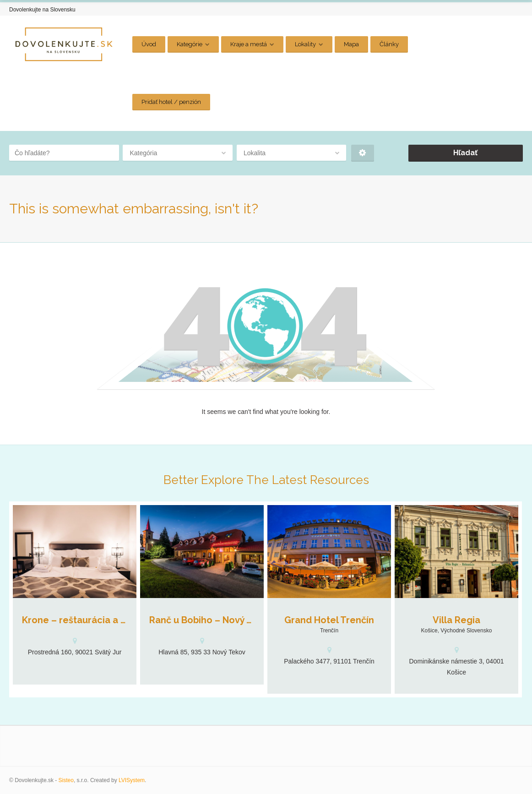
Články (389, 44)
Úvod (149, 44)
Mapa (351, 44)
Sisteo (66, 780)
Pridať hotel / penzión (171, 102)
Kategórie (190, 44)
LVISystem (132, 780)
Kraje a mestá (249, 44)
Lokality (305, 44)
